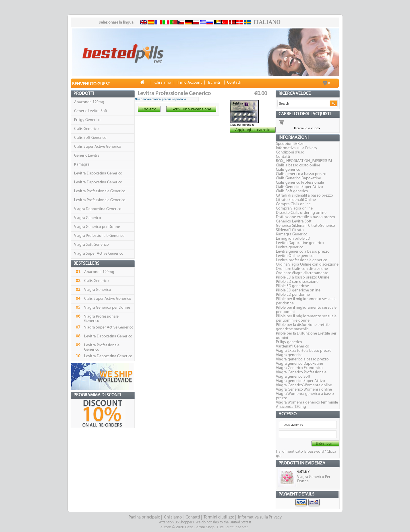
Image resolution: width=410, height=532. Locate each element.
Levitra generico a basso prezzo (303, 252)
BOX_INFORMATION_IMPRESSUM (304, 161)
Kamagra (82, 165)
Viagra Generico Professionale (301, 372)
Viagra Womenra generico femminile (307, 403)
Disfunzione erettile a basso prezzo (305, 217)
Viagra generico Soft (293, 377)
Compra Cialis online (293, 204)
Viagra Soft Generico (91, 245)
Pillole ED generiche (292, 286)
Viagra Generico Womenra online (304, 385)
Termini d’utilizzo (219, 517)
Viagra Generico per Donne (97, 227)
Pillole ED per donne (293, 295)
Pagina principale (144, 517)
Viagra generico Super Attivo (300, 381)
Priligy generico (289, 342)
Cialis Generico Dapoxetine (298, 178)
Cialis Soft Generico (90, 138)
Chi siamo (173, 517)
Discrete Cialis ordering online (301, 213)
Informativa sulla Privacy (297, 148)
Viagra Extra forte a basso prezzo (304, 351)
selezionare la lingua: (117, 23)
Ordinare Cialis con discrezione (302, 269)
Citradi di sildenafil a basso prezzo (304, 196)
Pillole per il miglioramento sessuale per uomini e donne (306, 318)
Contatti (283, 157)
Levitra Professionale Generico (100, 191)
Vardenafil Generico (293, 346)
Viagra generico (289, 355)
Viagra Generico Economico (299, 368)
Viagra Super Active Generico (99, 254)
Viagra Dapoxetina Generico (98, 209)
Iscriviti (214, 83)
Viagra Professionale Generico (99, 236)
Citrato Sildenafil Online (296, 200)
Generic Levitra (87, 156)
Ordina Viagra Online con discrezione (307, 265)
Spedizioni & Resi (290, 144)
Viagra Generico (88, 218)
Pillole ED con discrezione (297, 282)
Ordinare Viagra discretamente (302, 273)
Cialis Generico (86, 129)
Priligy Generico (87, 120)
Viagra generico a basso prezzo (302, 359)
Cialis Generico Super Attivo (299, 187)
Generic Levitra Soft (91, 111)
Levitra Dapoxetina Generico (98, 173)
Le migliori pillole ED (293, 239)
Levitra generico (290, 247)
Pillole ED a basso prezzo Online (303, 277)
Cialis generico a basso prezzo (301, 174)
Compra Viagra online (294, 209)
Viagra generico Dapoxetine (299, 364)
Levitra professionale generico (302, 260)
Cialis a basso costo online (298, 165)
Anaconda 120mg (89, 102)
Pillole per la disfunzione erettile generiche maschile (303, 327)
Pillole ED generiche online (298, 290)
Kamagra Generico (292, 234)
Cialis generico (288, 170)
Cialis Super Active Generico (98, 147)
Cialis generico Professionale (300, 183)
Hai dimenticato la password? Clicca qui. (306, 454)
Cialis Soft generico (292, 191)
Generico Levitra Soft (294, 221)
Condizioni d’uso (290, 152)
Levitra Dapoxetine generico (300, 243)
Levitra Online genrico (295, 256)
